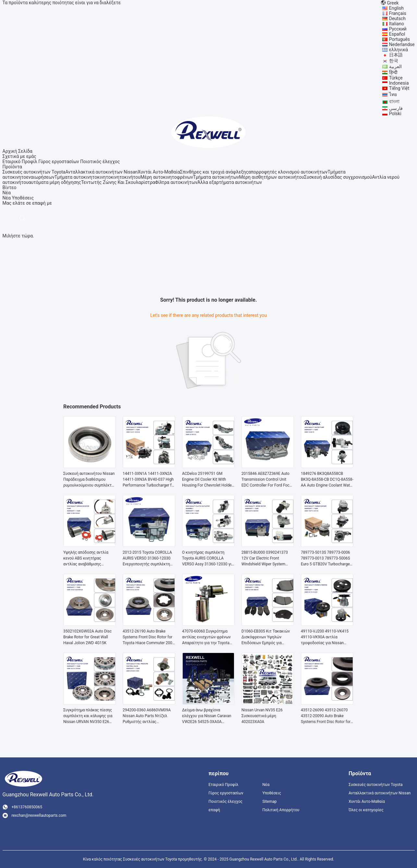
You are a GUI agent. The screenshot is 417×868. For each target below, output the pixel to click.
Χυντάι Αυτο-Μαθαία (159, 172)
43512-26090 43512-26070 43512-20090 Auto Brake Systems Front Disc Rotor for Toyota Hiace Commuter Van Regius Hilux (326, 716)
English (396, 8)
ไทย (393, 94)
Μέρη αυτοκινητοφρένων (167, 177)
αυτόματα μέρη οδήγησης (55, 182)
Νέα (7, 198)
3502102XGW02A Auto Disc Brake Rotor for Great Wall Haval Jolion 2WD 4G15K (87, 637)
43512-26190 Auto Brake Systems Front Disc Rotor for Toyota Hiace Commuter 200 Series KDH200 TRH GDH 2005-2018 (147, 637)
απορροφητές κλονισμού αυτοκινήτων (288, 172)
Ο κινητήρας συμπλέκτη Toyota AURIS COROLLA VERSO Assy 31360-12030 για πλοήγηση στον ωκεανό (208, 559)
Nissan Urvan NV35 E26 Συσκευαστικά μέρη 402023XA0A (262, 716)
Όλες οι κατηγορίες (366, 810)
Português (399, 39)
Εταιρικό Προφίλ (20, 162)
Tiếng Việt (399, 88)
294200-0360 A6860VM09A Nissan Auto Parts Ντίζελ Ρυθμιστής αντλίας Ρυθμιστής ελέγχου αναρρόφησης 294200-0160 (147, 716)
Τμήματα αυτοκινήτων (216, 177)
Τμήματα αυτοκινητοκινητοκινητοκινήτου (98, 177)
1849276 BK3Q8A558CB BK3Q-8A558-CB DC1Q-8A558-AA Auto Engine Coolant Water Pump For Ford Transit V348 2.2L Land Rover (327, 480)
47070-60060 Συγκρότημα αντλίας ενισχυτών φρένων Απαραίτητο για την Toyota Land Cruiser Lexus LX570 (206, 637)
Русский (398, 29)
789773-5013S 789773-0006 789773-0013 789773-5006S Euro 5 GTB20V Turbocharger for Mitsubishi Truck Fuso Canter (326, 559)
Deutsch (397, 18)
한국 (394, 61)
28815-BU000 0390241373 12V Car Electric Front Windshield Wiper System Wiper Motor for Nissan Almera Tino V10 (265, 559)
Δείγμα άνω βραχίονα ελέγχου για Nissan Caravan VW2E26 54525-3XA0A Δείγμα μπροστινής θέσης (207, 716)
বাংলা (394, 102)
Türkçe (396, 78)
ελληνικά (399, 50)
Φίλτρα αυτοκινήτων (176, 182)
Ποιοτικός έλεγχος (100, 162)
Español (397, 34)
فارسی (396, 108)
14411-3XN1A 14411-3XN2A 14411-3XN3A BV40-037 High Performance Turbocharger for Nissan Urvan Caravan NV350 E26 (149, 480)
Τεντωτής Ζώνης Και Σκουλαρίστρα (118, 182)
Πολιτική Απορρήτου (281, 810)
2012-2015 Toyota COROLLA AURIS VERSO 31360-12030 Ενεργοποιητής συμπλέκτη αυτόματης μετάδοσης (147, 559)
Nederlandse (402, 44)
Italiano (397, 24)
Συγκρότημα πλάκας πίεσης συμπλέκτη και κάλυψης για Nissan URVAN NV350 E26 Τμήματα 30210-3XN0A (88, 716)
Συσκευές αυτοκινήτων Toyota (34, 172)
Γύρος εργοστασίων (59, 162)
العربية (395, 66)
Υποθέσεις (23, 198)
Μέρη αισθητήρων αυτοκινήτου (271, 177)
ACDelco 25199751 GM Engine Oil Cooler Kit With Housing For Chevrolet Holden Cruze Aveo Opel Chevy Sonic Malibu (208, 480)
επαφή (215, 810)
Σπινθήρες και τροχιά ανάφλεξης (214, 172)
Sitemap (269, 802)
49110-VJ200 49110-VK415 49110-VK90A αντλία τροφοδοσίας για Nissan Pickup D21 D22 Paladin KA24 (327, 637)
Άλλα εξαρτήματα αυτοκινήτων (230, 182)
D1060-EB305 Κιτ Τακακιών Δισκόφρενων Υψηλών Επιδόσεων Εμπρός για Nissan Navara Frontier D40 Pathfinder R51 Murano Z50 (266, 637)
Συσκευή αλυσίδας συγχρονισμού (338, 177)
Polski (395, 114)
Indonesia (399, 83)
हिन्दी (393, 72)
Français (398, 13)
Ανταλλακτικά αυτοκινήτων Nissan (101, 172)
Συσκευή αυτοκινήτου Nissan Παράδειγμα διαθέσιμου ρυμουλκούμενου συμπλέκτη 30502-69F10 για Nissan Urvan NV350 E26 (89, 480)
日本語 (396, 55)
